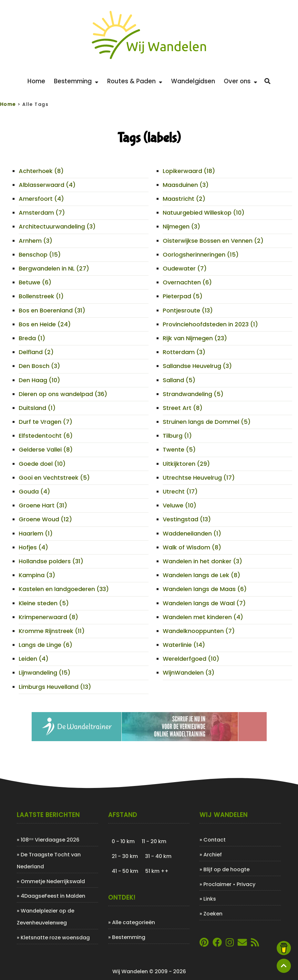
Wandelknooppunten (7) (199, 631)
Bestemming (76, 81)
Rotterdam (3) (184, 352)
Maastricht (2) (184, 199)
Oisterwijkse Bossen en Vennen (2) (213, 241)
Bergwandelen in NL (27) (54, 268)
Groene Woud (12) (45, 519)
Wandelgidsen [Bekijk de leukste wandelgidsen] (193, 81)
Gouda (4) (34, 491)
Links (210, 899)
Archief (213, 855)
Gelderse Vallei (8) (46, 449)
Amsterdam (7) (42, 213)
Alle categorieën (134, 922)
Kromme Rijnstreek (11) (52, 631)
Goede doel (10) (42, 464)
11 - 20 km (154, 841)
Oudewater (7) (185, 268)
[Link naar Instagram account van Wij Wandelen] (230, 944)
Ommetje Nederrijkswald (53, 881)
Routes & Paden (135, 81)
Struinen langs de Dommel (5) (207, 422)
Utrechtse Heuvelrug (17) (199, 478)
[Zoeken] (267, 81)
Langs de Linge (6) (46, 645)
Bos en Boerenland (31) (52, 310)
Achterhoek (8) (41, 171)
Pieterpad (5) (183, 296)
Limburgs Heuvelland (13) (55, 687)
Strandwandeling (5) (193, 394)
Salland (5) (179, 380)
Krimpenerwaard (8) (48, 617)
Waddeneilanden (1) (192, 533)
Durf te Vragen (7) (46, 422)
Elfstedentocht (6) (46, 436)
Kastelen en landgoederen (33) (64, 589)
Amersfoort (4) (41, 199)
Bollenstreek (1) (41, 296)
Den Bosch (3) (39, 366)
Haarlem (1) (36, 533)
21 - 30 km (125, 856)
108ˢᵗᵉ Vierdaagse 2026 (50, 840)
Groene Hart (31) (43, 505)
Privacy (246, 884)
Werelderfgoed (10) (191, 659)
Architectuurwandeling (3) (57, 226)
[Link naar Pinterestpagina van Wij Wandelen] (204, 944)
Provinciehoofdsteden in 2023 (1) (210, 324)
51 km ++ (157, 871)
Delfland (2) (36, 352)
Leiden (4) (34, 659)
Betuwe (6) (35, 282)
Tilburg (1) (177, 436)
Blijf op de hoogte (226, 869)
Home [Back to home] (36, 81)
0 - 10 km (123, 841)
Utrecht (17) (180, 491)
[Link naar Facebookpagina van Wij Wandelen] (217, 944)
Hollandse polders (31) (51, 561)
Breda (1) (32, 338)
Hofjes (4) (33, 547)
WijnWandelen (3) (189, 673)
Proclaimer (217, 884)
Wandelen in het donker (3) (202, 561)
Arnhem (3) (36, 241)
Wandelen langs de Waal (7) (204, 603)
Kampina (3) (37, 575)
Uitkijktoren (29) (186, 464)
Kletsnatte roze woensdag (55, 938)
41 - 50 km (125, 871)
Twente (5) (179, 449)
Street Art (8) (183, 408)
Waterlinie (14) (184, 645)
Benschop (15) (40, 255)
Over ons (241, 81)
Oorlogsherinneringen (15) (201, 255)
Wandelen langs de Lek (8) (201, 575)
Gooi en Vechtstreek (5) (54, 478)
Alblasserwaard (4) (47, 185)
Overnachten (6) (187, 282)
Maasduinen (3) (186, 185)
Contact (215, 840)
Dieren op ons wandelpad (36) (63, 394)
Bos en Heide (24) (45, 324)
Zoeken (213, 914)
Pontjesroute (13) (188, 310)
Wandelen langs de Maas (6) (205, 589)
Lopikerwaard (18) (189, 171)
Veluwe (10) (180, 505)
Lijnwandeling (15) (45, 673)
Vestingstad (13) (187, 519)
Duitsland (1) (37, 408)
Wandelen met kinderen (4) (203, 617)
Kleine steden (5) (44, 603)
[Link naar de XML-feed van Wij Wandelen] (255, 944)
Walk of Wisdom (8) (192, 547)
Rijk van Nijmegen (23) (195, 338)
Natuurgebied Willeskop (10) (204, 213)
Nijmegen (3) (181, 226)
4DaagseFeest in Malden (53, 896)
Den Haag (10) (39, 380)
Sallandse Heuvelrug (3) (197, 366)
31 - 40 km (158, 856)
